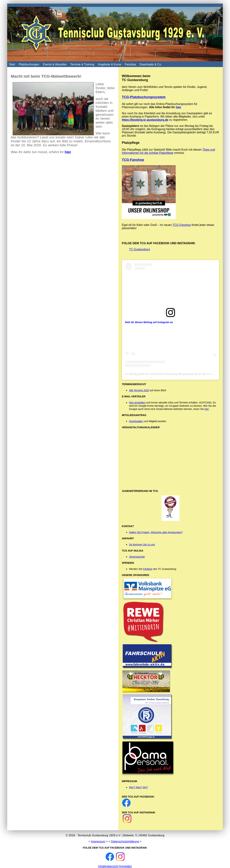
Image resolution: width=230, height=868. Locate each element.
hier (179, 107)
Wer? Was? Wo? (138, 787)
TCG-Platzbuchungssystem (144, 97)
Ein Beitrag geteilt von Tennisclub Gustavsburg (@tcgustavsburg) (161, 374)
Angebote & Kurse (109, 64)
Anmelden (125, 866)
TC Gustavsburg (139, 249)
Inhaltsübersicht (108, 866)
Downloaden (136, 421)
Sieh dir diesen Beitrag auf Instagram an (149, 322)
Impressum (98, 841)
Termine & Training (82, 64)
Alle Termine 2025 (139, 390)
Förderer (148, 569)
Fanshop (130, 64)
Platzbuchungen (29, 64)
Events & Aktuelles (55, 64)
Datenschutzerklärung (125, 841)
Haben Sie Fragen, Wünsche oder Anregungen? (156, 532)
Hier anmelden (137, 403)
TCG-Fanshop (133, 160)
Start (12, 64)
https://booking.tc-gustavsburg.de (145, 120)
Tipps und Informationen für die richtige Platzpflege (168, 151)
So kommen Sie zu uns (142, 545)
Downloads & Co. (151, 64)
